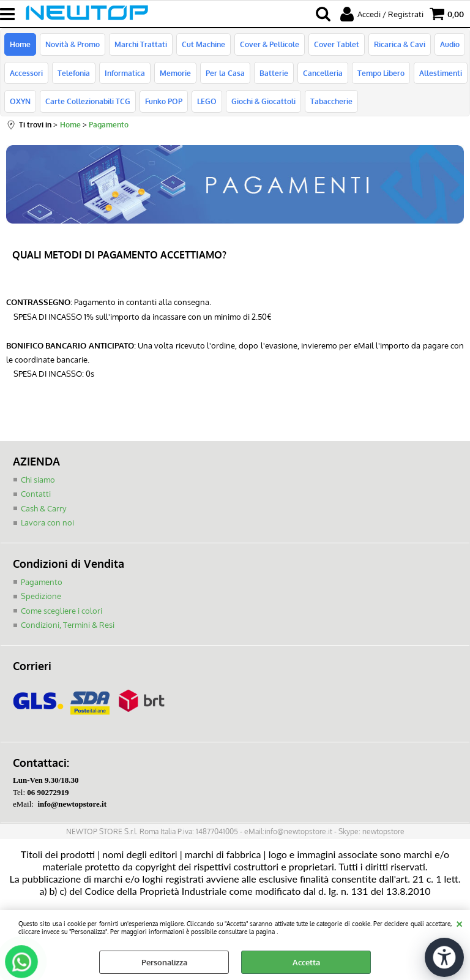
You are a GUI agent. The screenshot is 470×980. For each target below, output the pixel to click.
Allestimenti (441, 73)
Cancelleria (323, 73)
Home (20, 44)
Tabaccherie (331, 101)
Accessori (26, 73)
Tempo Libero (381, 73)
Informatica (125, 73)
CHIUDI (459, 922)
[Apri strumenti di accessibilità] (444, 957)
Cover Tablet (337, 44)
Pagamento (42, 582)
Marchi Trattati (141, 44)
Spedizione (41, 596)
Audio (450, 44)
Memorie (175, 73)
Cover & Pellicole (270, 44)
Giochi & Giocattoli (263, 101)
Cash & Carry (43, 508)
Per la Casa (225, 73)
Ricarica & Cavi (400, 44)
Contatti (36, 494)
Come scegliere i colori (62, 611)
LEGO (207, 101)
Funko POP (164, 101)
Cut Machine (203, 44)
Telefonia (74, 73)
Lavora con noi (47, 522)
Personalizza (164, 962)
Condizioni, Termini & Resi (68, 625)
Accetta (306, 962)
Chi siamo (38, 480)
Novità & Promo (73, 44)
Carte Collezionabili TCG (88, 101)
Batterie (274, 73)
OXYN (20, 101)
